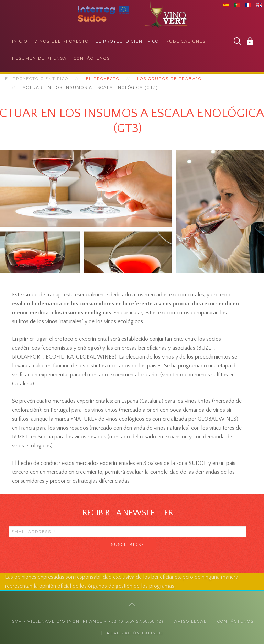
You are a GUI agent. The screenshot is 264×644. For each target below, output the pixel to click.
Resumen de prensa (39, 58)
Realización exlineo (135, 633)
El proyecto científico (127, 41)
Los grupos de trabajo (169, 79)
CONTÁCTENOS (235, 621)
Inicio (20, 41)
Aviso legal (190, 621)
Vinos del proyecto (62, 41)
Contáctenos (92, 58)
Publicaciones (186, 41)
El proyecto (103, 79)
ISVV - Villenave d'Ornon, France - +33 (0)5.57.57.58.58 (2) (87, 621)
